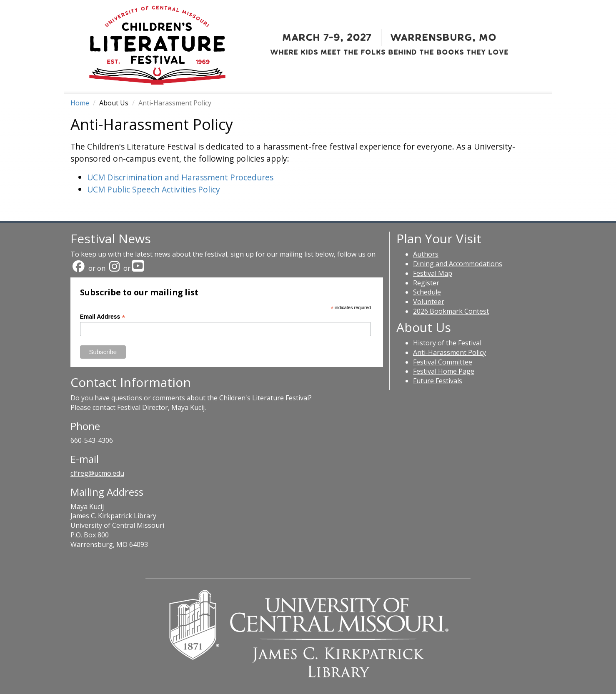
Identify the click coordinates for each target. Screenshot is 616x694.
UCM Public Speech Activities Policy (154, 189)
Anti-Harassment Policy (449, 352)
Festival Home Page (444, 371)
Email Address (103, 317)
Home (80, 103)
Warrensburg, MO (443, 37)
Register (426, 283)
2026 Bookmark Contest (451, 311)
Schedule (427, 292)
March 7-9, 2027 (327, 37)
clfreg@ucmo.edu (97, 473)
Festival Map (433, 273)
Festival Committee (443, 362)
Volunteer (429, 302)
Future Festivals (438, 381)
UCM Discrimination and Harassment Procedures (180, 177)
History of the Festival (447, 343)
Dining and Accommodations (458, 264)
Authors (426, 254)
